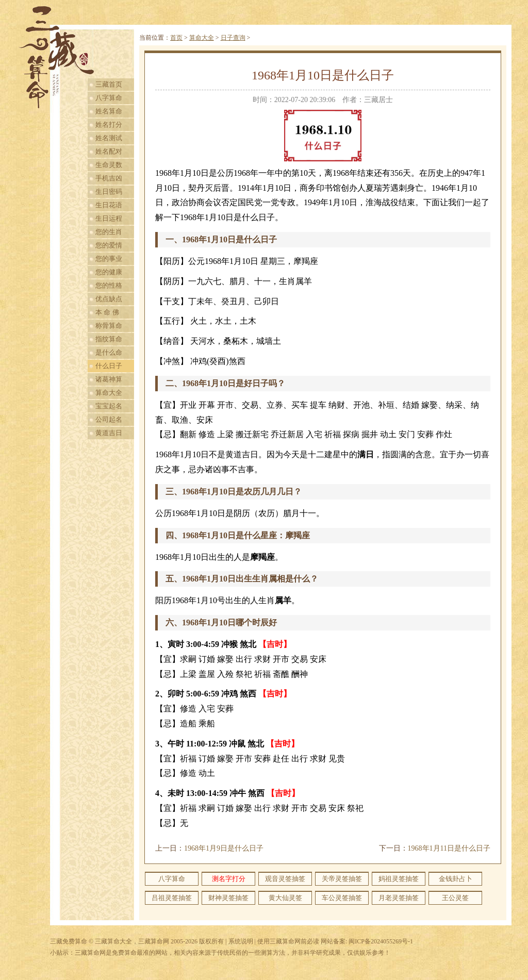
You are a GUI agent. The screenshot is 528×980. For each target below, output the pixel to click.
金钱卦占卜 (456, 879)
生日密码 (109, 192)
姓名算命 (109, 111)
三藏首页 (109, 84)
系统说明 (241, 941)
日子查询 (233, 38)
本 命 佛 (107, 312)
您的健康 (109, 272)
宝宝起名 (109, 406)
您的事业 (109, 259)
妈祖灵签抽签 (399, 879)
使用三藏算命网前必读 (288, 941)
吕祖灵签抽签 (172, 898)
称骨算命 (109, 326)
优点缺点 (109, 299)
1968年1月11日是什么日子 (449, 848)
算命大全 (109, 393)
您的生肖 (109, 232)
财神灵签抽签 (228, 898)
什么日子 (109, 366)
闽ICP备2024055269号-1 (381, 941)
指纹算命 (109, 339)
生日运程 (109, 218)
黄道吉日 (109, 433)
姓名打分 (109, 124)
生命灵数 (109, 165)
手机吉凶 (109, 178)
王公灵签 (455, 898)
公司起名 (109, 419)
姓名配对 (109, 151)
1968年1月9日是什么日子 (224, 848)
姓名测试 (109, 138)
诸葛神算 (109, 379)
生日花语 (109, 205)
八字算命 (109, 98)
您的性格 (109, 285)
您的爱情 (109, 245)
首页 (176, 38)
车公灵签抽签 (342, 898)
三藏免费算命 (69, 941)
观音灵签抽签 (285, 879)
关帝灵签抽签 (342, 879)
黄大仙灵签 (285, 898)
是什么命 (109, 352)
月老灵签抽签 (399, 898)
